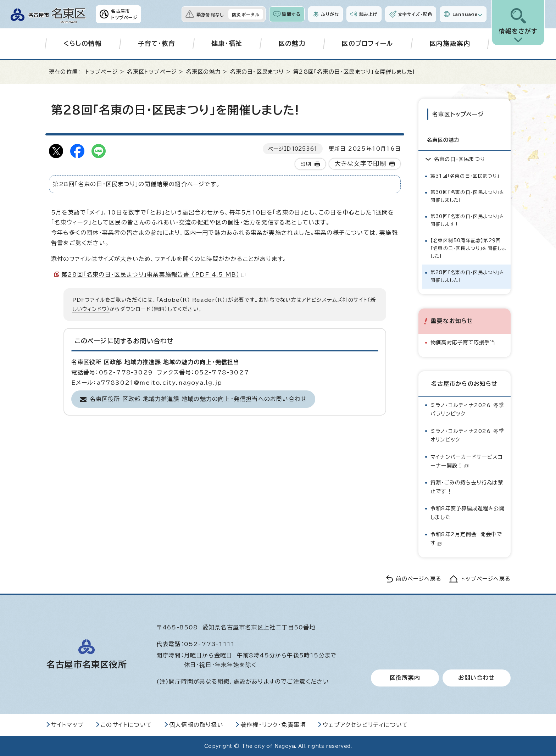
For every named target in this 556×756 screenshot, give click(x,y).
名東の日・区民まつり (257, 72)
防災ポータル (246, 15)
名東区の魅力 (203, 72)
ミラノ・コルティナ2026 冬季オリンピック (467, 435)
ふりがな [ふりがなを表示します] (330, 14)
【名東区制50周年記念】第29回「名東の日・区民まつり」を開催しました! (468, 248)
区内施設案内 (450, 43)
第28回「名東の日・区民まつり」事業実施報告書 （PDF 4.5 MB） (153, 274)
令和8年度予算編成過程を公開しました (468, 512)
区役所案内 (405, 678)
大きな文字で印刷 (360, 164)
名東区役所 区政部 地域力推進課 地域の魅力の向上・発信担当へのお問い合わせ (198, 399)
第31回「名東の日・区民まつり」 (465, 176)
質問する (291, 14)
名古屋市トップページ (124, 14)
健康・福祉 (227, 43)
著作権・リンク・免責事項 (273, 724)
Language (465, 14)
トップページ (102, 72)
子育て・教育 (157, 43)
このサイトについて (126, 724)
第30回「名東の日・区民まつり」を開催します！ (468, 220)
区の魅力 (292, 43)
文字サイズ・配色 (415, 14)
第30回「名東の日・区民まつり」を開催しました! (468, 196)
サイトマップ (67, 724)
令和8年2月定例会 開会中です (466, 538)
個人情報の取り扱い (196, 724)
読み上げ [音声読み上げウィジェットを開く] (368, 14)
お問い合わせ (476, 678)
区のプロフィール (368, 43)
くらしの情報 (83, 43)
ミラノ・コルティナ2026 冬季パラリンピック (467, 409)
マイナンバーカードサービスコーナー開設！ (467, 460)
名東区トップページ (152, 72)
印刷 (306, 164)
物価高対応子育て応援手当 (463, 342)
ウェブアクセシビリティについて (365, 724)
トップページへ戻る (486, 579)
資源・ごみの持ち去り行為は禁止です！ (467, 486)
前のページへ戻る (419, 579)
